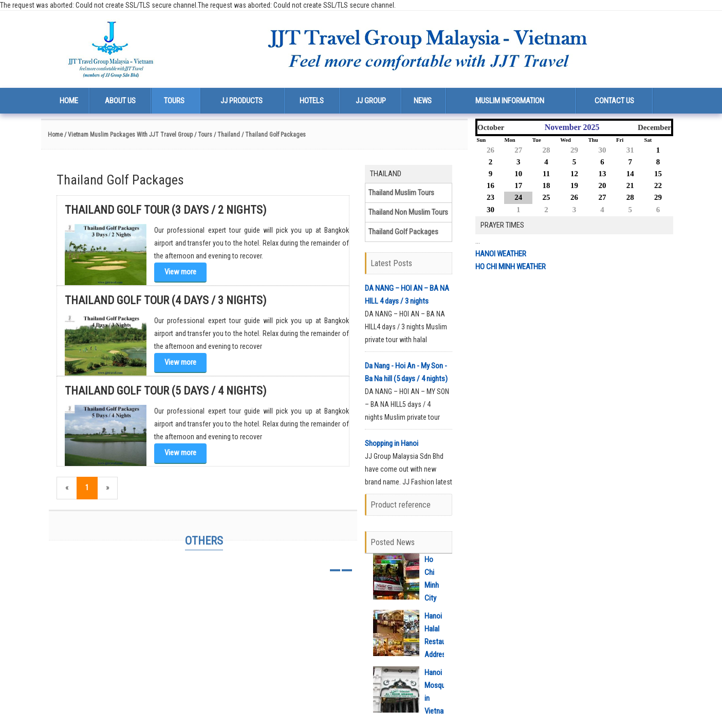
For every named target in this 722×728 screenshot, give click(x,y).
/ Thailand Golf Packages (274, 135)
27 (518, 150)
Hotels (312, 101)
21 (630, 185)
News (423, 101)
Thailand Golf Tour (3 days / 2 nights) (165, 210)
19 (574, 185)
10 (518, 174)
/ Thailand (227, 135)
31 (630, 150)
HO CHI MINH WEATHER (511, 267)
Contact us (614, 101)
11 (546, 174)
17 (518, 185)
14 (630, 174)
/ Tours (203, 135)
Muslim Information (510, 101)
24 (518, 197)
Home (69, 101)
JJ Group (371, 101)
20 (602, 185)
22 (658, 185)
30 (602, 150)
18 (547, 185)
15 (658, 174)
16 (490, 185)
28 (547, 150)
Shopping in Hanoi (392, 443)
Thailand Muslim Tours (401, 193)
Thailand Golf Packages (403, 232)
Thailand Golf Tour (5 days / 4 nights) (165, 391)
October (491, 127)
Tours (174, 101)
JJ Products (242, 101)
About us (120, 101)
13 (602, 174)
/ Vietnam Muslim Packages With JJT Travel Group (128, 135)
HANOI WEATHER (501, 254)
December (654, 127)
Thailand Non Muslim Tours (408, 212)
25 (547, 197)
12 (574, 174)
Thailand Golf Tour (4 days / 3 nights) (165, 300)
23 (490, 197)
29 (574, 150)
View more (180, 272)
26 (490, 150)
